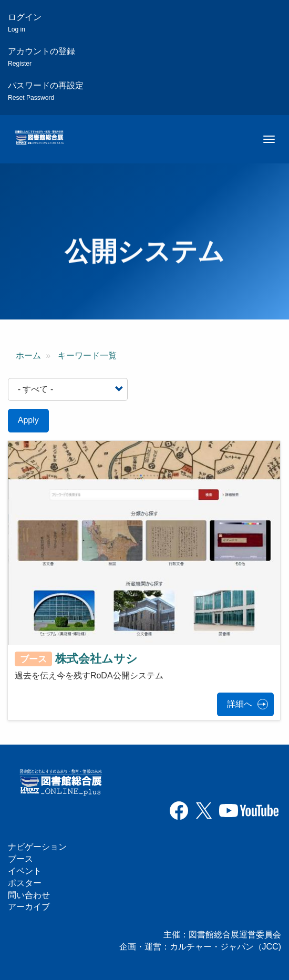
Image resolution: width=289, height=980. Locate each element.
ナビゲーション (37, 847)
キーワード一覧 (87, 355)
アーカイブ (29, 907)
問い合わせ (29, 895)
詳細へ (240, 704)
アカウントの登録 (42, 57)
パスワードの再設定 (46, 91)
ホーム (28, 355)
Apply (28, 420)
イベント (25, 871)
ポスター (25, 883)
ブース (20, 859)
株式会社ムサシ (96, 658)
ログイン (25, 23)
